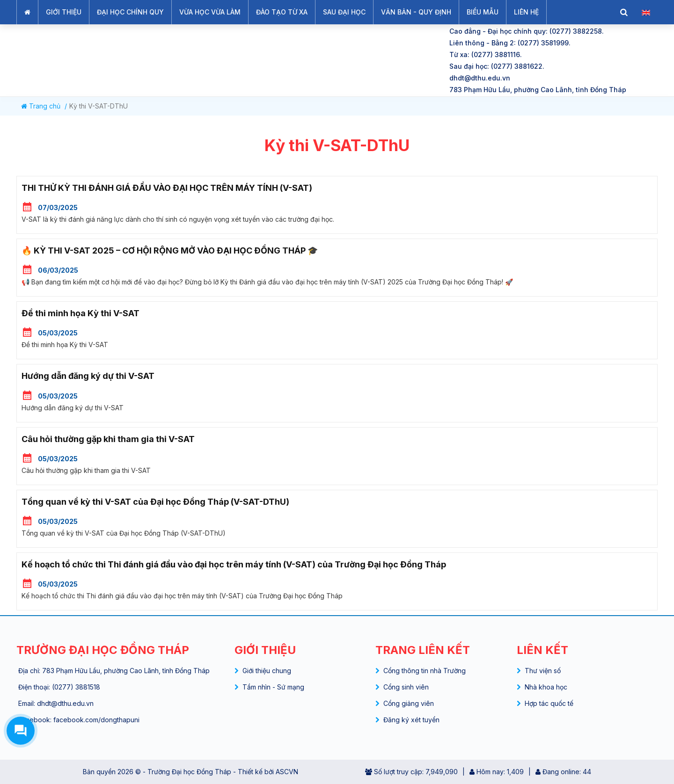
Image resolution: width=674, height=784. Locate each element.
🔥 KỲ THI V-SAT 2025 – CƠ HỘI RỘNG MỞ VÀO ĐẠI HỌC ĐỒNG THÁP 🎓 (170, 250)
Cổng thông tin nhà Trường (425, 671)
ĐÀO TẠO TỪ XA (282, 12)
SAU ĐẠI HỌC (344, 12)
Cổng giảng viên (409, 703)
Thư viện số (543, 671)
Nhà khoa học (546, 687)
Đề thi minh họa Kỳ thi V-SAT (81, 313)
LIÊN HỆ (526, 12)
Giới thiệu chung (267, 671)
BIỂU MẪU (483, 12)
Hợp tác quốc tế (549, 703)
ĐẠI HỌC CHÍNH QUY (130, 12)
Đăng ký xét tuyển (411, 720)
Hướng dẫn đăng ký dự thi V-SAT (88, 376)
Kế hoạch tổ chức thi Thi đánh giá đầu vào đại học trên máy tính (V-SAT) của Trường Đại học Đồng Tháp (234, 564)
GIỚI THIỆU (64, 12)
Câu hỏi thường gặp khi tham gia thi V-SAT (108, 439)
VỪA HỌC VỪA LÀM (210, 12)
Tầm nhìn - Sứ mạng (273, 687)
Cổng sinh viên (406, 687)
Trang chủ (41, 106)
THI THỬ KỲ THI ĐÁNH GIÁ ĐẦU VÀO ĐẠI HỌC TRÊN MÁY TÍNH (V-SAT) (167, 188)
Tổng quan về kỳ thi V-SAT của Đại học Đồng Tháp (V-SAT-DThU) (155, 502)
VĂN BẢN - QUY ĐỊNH (416, 12)
